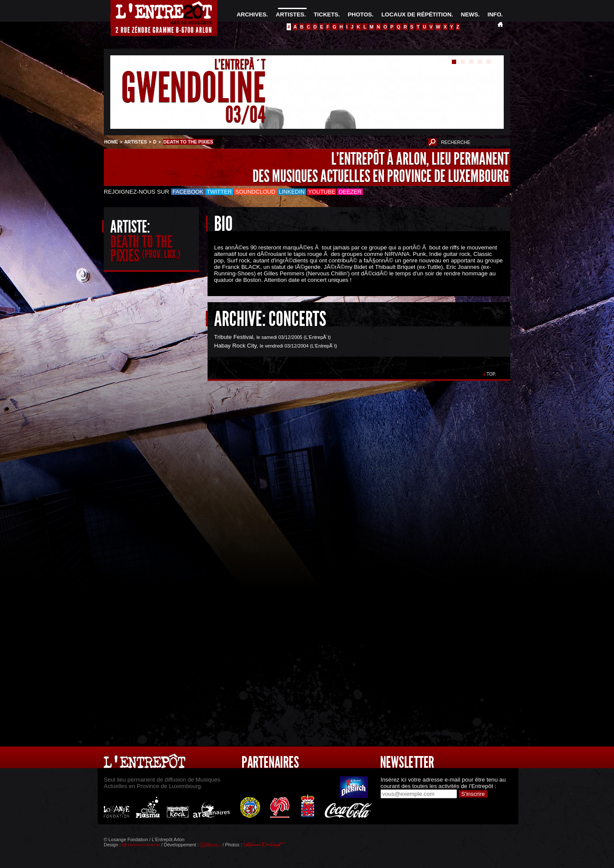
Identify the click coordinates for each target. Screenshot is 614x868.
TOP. (491, 374)
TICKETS (326, 14)
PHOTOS (360, 14)
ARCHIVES (251, 14)
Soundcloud (255, 192)
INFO (494, 14)
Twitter (219, 192)
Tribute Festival (234, 337)
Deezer (350, 192)
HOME (111, 142)
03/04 (245, 114)
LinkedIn (292, 192)
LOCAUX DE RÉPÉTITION (416, 14)
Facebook (188, 192)
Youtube (322, 192)
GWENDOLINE (193, 88)
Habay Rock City (235, 346)
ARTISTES (290, 14)
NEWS (470, 14)
